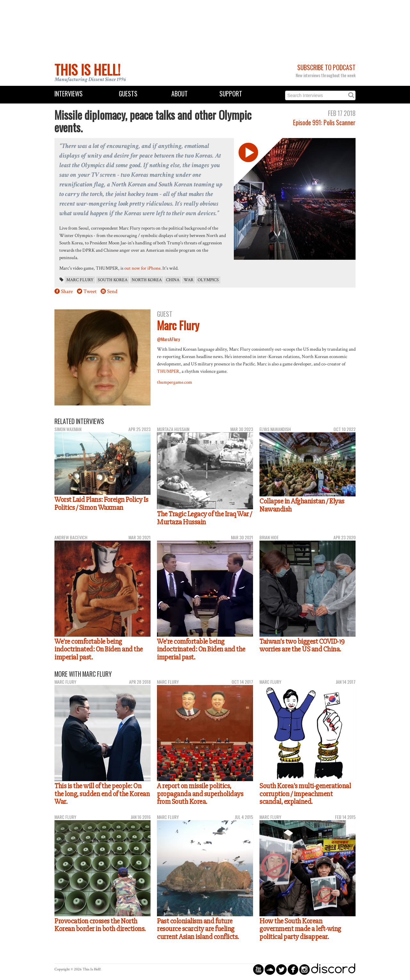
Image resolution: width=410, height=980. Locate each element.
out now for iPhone (142, 268)
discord (333, 969)
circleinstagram (304, 969)
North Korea (147, 280)
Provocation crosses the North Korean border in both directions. (100, 925)
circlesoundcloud (270, 969)
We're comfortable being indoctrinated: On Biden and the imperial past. (99, 649)
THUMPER (168, 371)
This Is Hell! (87, 69)
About (180, 94)
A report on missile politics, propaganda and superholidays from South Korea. (200, 794)
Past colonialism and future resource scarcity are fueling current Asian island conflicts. (198, 929)
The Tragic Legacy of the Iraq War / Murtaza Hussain (205, 518)
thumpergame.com (175, 382)
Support (231, 94)
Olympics (208, 280)
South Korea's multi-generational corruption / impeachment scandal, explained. (305, 794)
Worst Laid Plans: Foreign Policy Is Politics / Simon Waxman (101, 504)
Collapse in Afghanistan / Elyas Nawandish (302, 505)
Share (67, 291)
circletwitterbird (281, 969)
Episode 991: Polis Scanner (324, 122)
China (173, 280)
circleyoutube (258, 969)
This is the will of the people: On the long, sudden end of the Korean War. (102, 794)
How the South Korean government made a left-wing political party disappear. (300, 929)
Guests (128, 94)
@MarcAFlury (168, 339)
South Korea (113, 280)
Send (112, 291)
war (189, 280)
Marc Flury (80, 280)
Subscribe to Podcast (326, 67)
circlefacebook (293, 969)
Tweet (90, 291)
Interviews (69, 94)
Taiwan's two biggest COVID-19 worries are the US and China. (302, 645)
